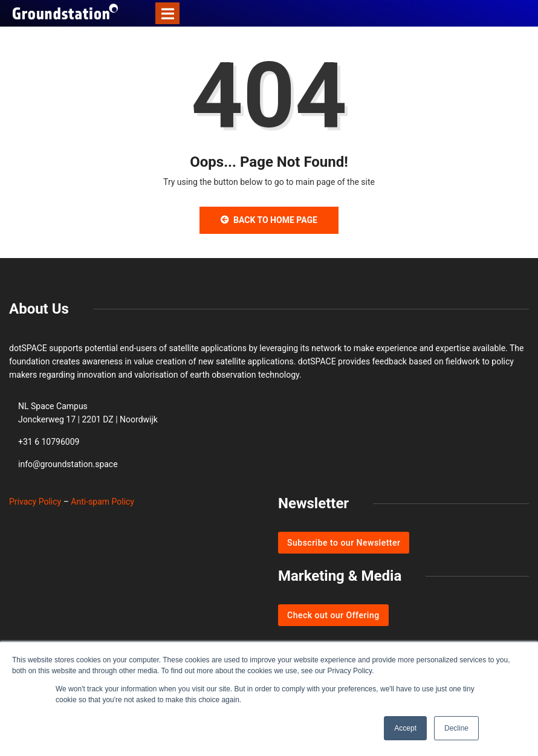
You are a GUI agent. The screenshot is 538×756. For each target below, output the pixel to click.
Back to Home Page (269, 220)
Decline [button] (456, 728)
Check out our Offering (333, 615)
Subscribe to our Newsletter (344, 543)
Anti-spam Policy (102, 502)
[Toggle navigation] (167, 13)
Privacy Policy (35, 502)
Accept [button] (405, 728)
